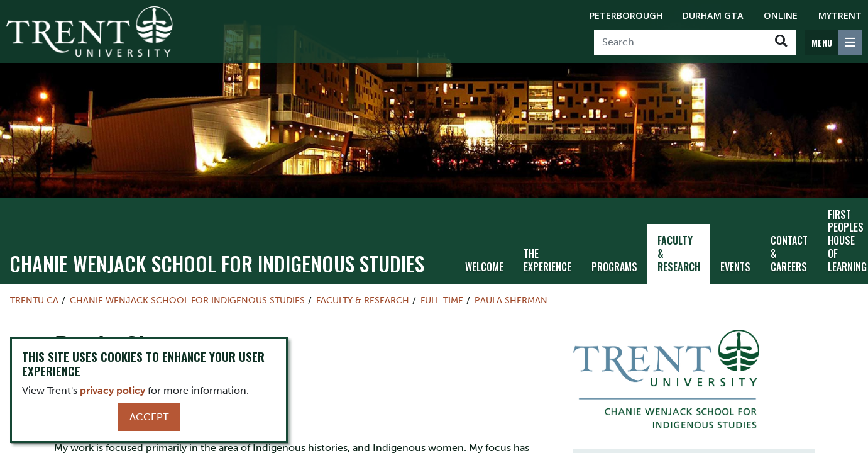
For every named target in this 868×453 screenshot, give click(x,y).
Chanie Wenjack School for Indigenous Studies (217, 263)
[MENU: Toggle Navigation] (833, 42)
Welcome (484, 267)
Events (735, 267)
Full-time (442, 300)
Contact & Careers (789, 254)
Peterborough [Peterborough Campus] (626, 15)
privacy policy (113, 390)
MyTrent (840, 15)
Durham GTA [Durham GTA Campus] (713, 15)
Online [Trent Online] (781, 15)
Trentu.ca (34, 300)
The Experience (547, 260)
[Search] (680, 42)
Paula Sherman (511, 300)
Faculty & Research (679, 254)
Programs (614, 267)
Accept (149, 417)
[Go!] (781, 42)
